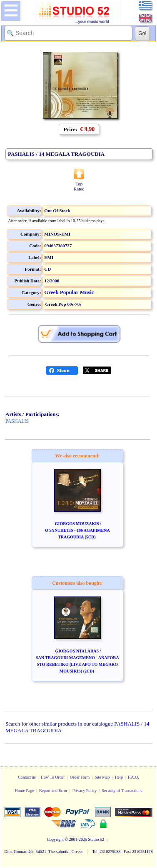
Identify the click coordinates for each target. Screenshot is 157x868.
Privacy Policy (85, 791)
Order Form (80, 777)
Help (119, 777)
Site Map (102, 777)
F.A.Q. (133, 777)
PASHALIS (17, 421)
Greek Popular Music (69, 292)
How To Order (53, 777)
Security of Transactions (122, 791)
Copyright (55, 839)
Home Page (24, 791)
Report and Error (53, 791)
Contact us (27, 777)
